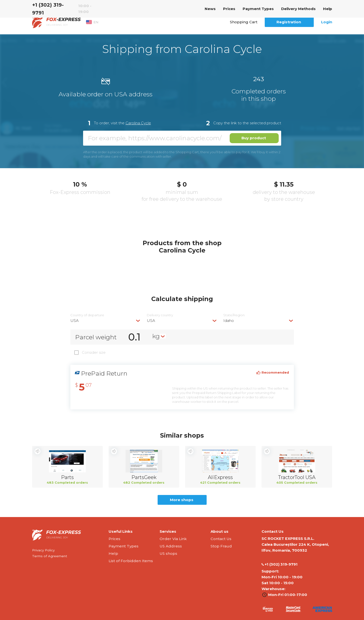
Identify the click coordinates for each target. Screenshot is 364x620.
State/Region (234, 315)
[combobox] (106, 321)
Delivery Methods (298, 9)
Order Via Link (173, 539)
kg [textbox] (156, 336)
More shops (182, 500)
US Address (171, 546)
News (210, 9)
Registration (289, 22)
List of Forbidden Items (131, 561)
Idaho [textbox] (229, 321)
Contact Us (221, 539)
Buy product (254, 138)
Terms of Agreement (50, 556)
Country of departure (87, 315)
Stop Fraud (221, 546)
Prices (229, 9)
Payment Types (258, 9)
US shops (168, 553)
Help (328, 9)
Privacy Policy (43, 550)
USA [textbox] (75, 321)
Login (327, 22)
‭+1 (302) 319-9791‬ (48, 9)
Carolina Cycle (138, 123)
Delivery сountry (160, 315)
